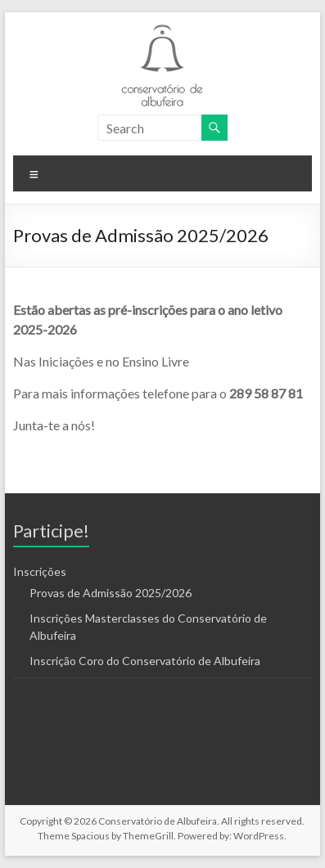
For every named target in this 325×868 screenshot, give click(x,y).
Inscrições (40, 571)
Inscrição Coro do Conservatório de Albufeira (145, 661)
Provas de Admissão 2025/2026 (111, 593)
